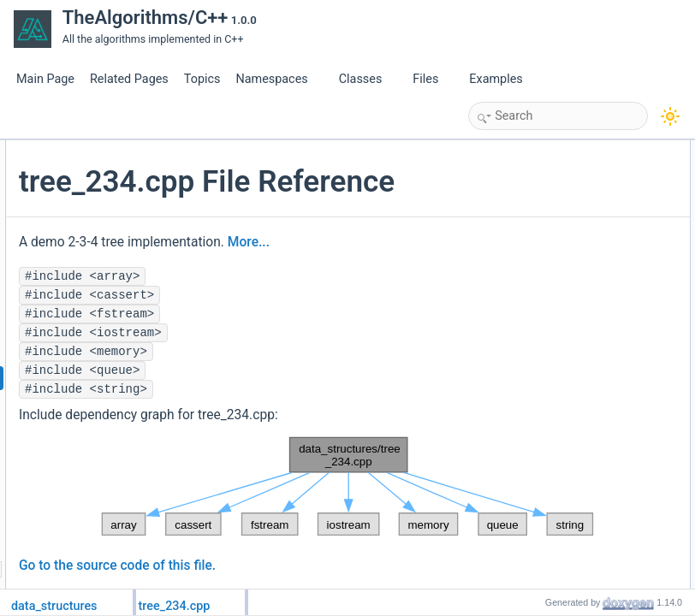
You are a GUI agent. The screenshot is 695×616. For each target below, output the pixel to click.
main (531, 319)
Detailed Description (552, 338)
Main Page (45, 79)
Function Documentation (561, 357)
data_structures (555, 225)
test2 (531, 300)
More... (244, 301)
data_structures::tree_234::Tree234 (600, 187)
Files (432, 79)
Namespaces (278, 79)
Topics (202, 79)
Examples (496, 79)
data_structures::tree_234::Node (593, 169)
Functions (528, 263)
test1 (531, 281)
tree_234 (540, 244)
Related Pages (129, 79)
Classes (367, 79)
